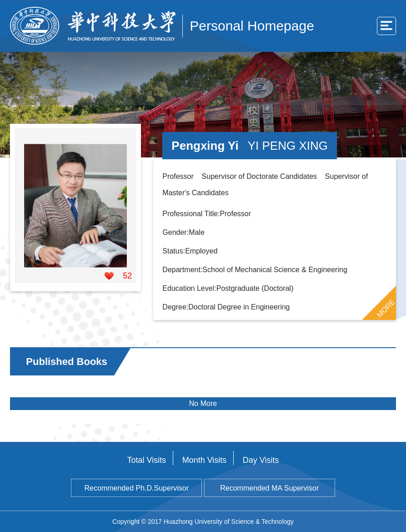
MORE (386, 308)
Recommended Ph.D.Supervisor (137, 488)
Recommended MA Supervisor (269, 488)
